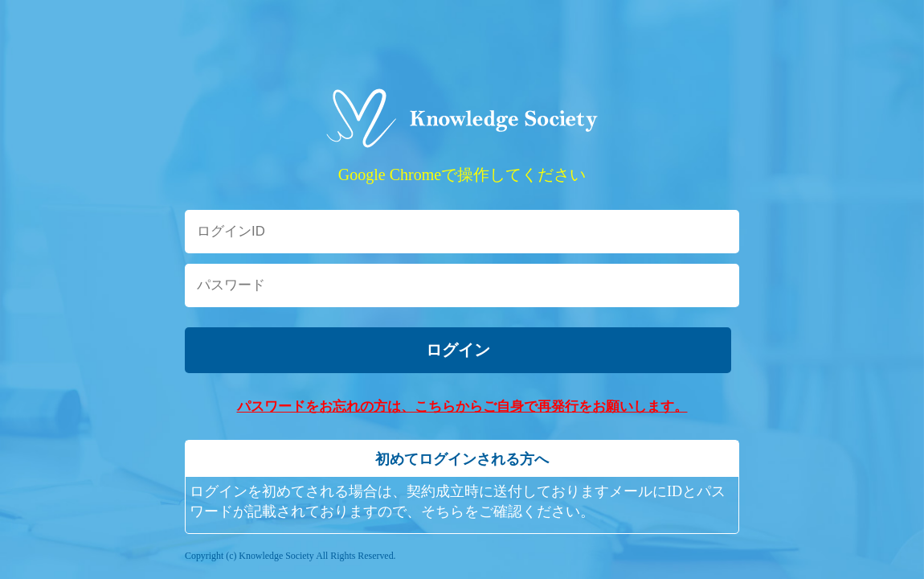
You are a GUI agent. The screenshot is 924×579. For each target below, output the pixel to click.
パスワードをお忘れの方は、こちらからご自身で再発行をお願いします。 (462, 407)
